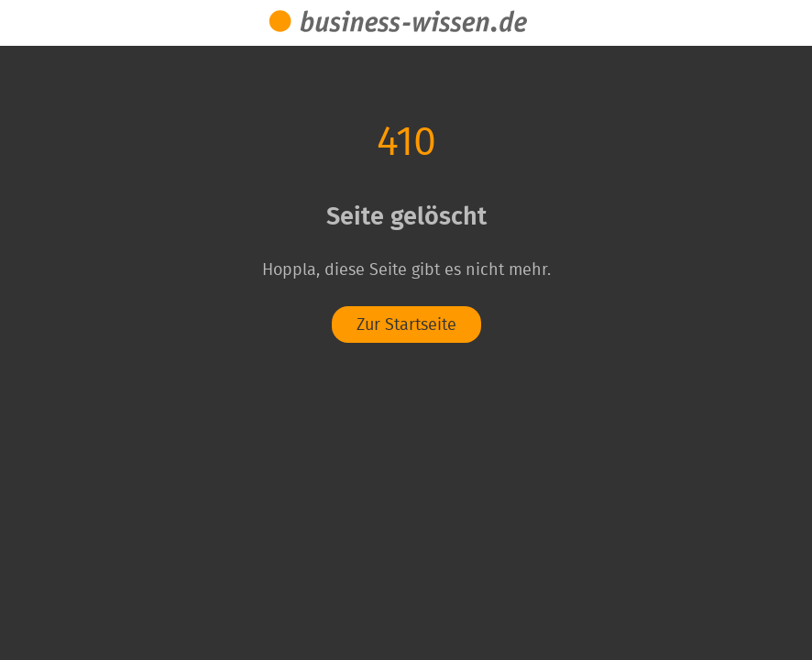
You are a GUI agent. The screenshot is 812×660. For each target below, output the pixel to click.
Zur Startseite (406, 325)
